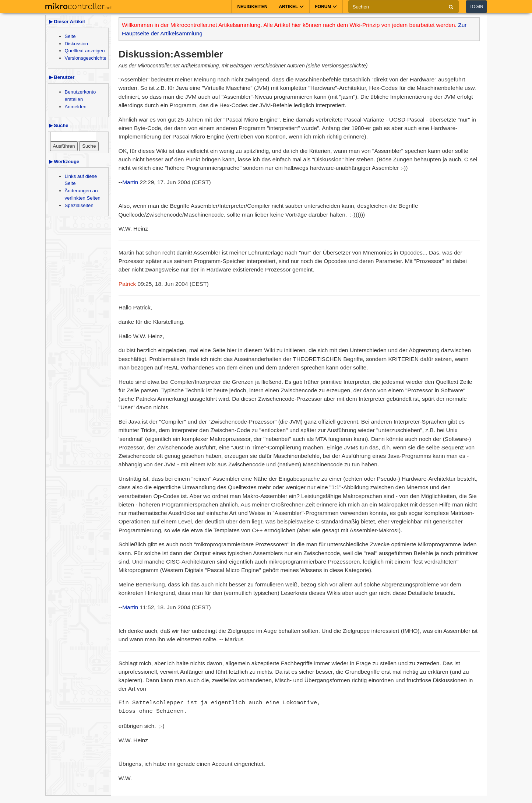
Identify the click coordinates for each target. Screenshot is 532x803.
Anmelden (76, 107)
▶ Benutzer (62, 77)
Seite (70, 36)
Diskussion (77, 44)
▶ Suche (59, 125)
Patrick (127, 284)
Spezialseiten (79, 205)
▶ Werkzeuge (64, 162)
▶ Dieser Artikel (67, 22)
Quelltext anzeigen (85, 51)
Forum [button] (326, 7)
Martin (130, 182)
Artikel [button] (291, 7)
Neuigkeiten (252, 7)
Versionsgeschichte (86, 58)
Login (476, 7)
